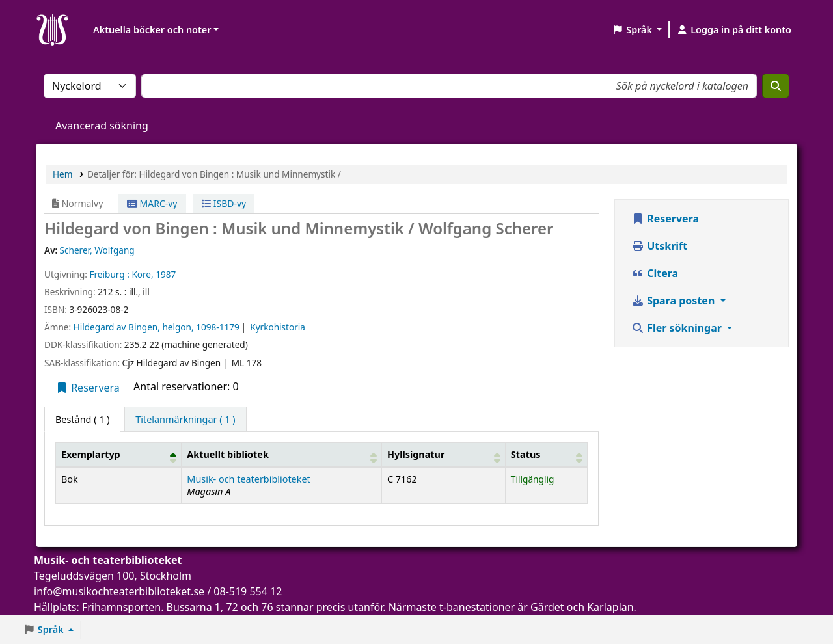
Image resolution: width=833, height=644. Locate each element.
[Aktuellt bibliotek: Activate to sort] (282, 455)
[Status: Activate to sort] (546, 455)
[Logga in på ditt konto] (734, 30)
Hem (62, 174)
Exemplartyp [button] (91, 454)
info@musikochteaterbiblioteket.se (119, 591)
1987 (166, 274)
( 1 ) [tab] (82, 419)
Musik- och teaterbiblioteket (248, 479)
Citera (655, 273)
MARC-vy (152, 203)
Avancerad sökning (102, 126)
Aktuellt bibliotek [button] (227, 454)
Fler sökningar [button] (678, 328)
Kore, (142, 274)
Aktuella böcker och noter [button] (152, 30)
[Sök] (776, 86)
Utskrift (659, 246)
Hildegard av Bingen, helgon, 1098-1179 (157, 327)
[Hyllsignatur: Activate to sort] (443, 455)
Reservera (88, 388)
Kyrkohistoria (278, 327)
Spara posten (674, 301)
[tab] (185, 420)
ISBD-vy (224, 203)
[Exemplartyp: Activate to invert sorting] (119, 455)
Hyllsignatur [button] (416, 454)
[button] (637, 30)
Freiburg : (109, 274)
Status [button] (526, 454)
